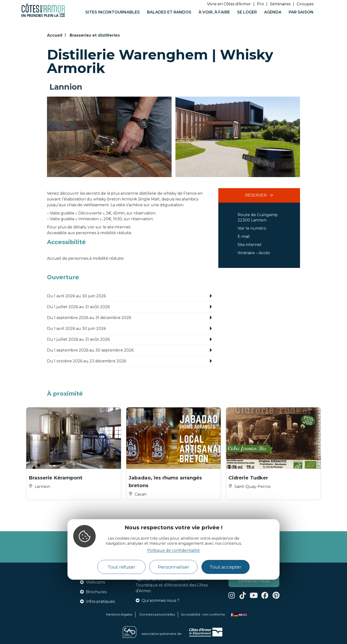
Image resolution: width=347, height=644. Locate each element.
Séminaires (280, 4)
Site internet (250, 245)
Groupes (305, 4)
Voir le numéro (252, 228)
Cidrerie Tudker (248, 478)
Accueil (55, 35)
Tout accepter (226, 567)
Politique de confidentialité (173, 550)
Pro (260, 4)
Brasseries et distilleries (95, 35)
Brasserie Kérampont (56, 478)
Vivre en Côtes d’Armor (229, 4)
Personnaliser (174, 567)
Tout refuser (121, 567)
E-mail (244, 236)
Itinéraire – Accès (254, 253)
